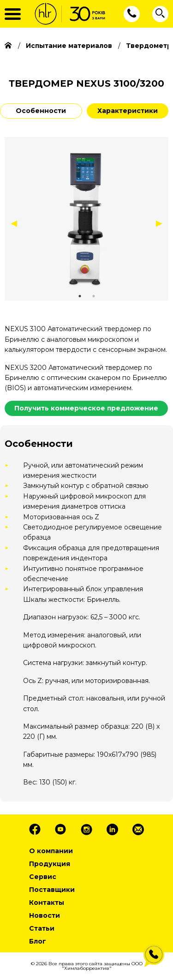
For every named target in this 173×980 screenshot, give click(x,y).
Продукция (50, 864)
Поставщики (52, 890)
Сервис (43, 877)
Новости (45, 915)
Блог (38, 941)
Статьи (42, 928)
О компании (51, 851)
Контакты (47, 903)
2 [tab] (94, 296)
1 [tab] (80, 296)
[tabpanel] (86, 219)
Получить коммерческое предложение (86, 408)
